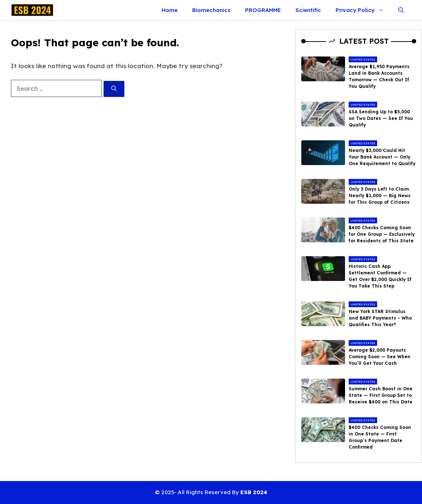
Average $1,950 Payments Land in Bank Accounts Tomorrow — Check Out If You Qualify (379, 76)
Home (170, 10)
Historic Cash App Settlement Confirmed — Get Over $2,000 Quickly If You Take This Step (380, 276)
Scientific (308, 10)
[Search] (114, 89)
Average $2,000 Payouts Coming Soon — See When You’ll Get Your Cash (380, 357)
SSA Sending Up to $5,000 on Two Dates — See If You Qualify (381, 118)
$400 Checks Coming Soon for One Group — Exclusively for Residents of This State (382, 234)
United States (363, 59)
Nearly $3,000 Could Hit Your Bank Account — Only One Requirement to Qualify (382, 157)
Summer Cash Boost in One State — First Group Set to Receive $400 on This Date (381, 395)
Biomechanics (211, 10)
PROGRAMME (263, 10)
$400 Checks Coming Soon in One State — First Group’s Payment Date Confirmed (380, 437)
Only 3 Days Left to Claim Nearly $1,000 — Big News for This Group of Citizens (380, 196)
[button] (401, 10)
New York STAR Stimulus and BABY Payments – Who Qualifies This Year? (380, 318)
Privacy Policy (363, 10)
